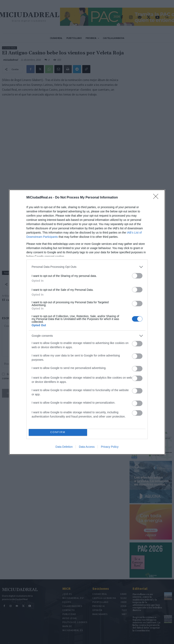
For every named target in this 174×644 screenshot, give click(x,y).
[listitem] (87, 267)
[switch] (137, 276)
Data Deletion (64, 447)
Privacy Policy (110, 447)
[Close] (157, 198)
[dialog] (87, 322)
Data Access (87, 447)
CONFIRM (58, 432)
